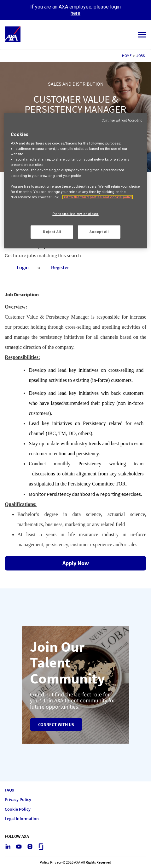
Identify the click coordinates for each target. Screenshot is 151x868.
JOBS (141, 56)
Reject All (52, 232)
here (75, 13)
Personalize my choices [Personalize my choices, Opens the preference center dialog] (75, 214)
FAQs (9, 790)
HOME (127, 56)
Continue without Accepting (122, 120)
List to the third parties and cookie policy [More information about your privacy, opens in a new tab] (98, 197)
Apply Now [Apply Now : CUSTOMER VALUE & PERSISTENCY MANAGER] (76, 563)
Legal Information (22, 819)
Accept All (99, 232)
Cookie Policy (18, 809)
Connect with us (56, 724)
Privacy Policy (18, 800)
